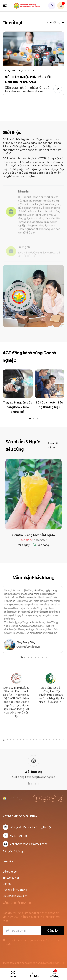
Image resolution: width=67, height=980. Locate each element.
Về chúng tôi (10, 872)
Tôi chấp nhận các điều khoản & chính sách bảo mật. (33, 942)
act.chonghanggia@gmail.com (29, 844)
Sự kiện (11, 71)
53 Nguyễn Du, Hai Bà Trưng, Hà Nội (30, 827)
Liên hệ (7, 884)
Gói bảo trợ (33, 777)
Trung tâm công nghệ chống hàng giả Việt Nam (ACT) (33, 963)
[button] (21, 658)
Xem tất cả (56, 22)
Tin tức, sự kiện (11, 878)
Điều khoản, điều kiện (15, 896)
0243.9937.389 (20, 836)
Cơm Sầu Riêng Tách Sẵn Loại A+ (33, 541)
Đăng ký (53, 930)
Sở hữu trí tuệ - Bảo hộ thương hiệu (49, 410)
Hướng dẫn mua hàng (15, 890)
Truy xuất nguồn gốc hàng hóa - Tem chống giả (18, 413)
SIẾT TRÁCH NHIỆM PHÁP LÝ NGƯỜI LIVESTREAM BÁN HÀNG (28, 80)
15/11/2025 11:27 (27, 71)
